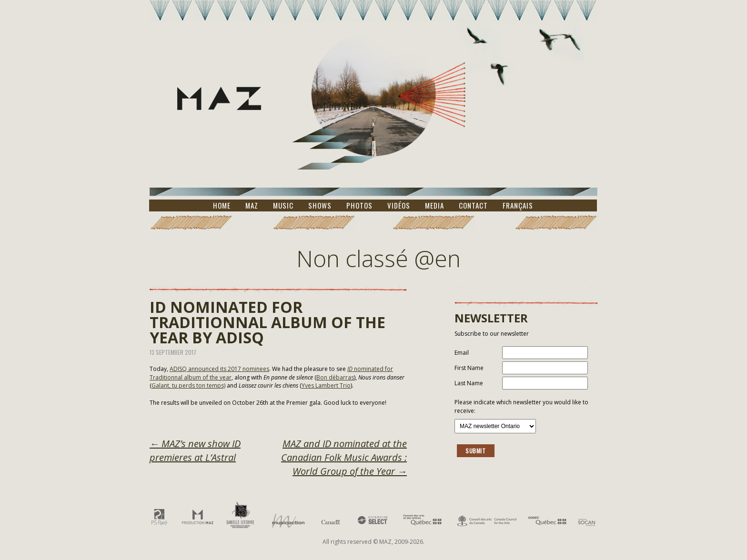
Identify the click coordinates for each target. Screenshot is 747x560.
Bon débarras (335, 377)
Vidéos (399, 205)
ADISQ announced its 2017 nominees (219, 369)
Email (462, 353)
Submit (476, 451)
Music (283, 205)
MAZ (252, 205)
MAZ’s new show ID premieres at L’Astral (195, 450)
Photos (359, 205)
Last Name (469, 383)
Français (518, 205)
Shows (320, 205)
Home (222, 205)
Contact (473, 205)
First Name (469, 368)
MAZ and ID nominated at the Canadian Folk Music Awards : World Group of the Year (344, 457)
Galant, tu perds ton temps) (188, 385)
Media (434, 205)
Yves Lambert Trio (326, 385)
